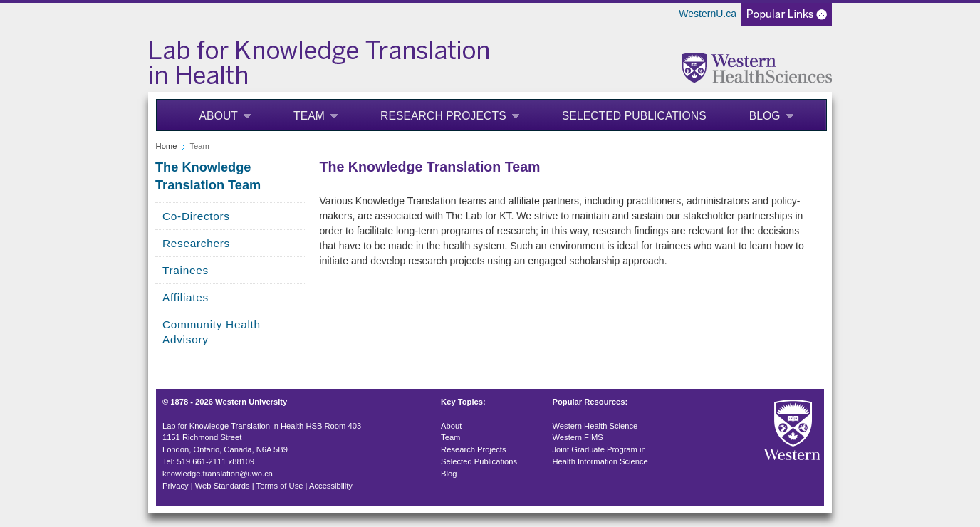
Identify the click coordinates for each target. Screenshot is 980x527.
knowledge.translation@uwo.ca (218, 474)
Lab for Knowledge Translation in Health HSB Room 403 (262, 426)
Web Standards (223, 486)
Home (167, 146)
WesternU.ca (708, 14)
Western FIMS (578, 437)
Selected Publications (634, 116)
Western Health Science (595, 426)
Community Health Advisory (212, 332)
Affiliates (186, 297)
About (219, 116)
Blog (765, 116)
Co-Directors (196, 216)
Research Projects (443, 116)
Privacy (176, 486)
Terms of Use (280, 486)
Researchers (196, 243)
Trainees (186, 270)
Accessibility (331, 486)
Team (309, 116)
